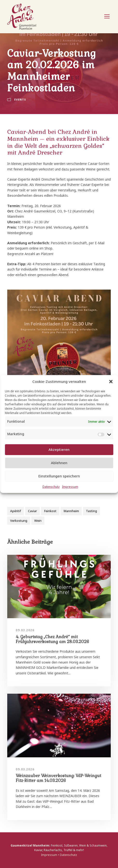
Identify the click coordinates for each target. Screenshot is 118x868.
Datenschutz (51, 487)
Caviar (32, 511)
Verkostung (19, 521)
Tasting (91, 511)
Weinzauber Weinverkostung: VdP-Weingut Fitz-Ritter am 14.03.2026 (58, 778)
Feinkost (50, 511)
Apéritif (16, 511)
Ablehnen (59, 463)
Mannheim (71, 511)
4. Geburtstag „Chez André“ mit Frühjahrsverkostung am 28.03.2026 (52, 639)
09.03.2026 (25, 630)
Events (20, 99)
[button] (111, 381)
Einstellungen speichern (59, 476)
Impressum (70, 487)
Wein (38, 521)
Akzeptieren (59, 450)
